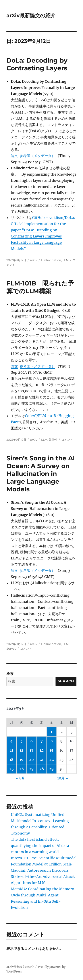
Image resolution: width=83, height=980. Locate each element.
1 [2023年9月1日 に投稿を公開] (51, 732)
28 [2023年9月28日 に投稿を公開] (42, 769)
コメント (67, 440)
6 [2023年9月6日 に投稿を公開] (32, 741)
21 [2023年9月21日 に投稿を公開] (41, 760)
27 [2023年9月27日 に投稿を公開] (31, 769)
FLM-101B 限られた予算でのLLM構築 (40, 287)
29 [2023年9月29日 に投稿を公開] (51, 769)
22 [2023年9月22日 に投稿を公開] (52, 760)
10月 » (63, 778)
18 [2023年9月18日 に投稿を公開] (11, 760)
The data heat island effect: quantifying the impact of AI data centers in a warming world (40, 846)
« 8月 (20, 778)
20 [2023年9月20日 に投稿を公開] (32, 760)
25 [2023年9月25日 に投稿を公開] (12, 769)
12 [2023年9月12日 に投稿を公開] (22, 750)
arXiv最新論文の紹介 (31, 15)
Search (66, 681)
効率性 (53, 440)
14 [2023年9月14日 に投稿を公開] (42, 750)
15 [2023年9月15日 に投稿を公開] (51, 750)
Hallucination (51, 260)
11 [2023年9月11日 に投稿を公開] (12, 750)
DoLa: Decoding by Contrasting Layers (37, 64)
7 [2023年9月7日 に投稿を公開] (42, 741)
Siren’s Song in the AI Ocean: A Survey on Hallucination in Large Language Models (41, 474)
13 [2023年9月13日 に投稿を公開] (31, 750)
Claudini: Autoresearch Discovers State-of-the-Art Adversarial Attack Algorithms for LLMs (43, 877)
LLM (66, 260)
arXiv (34, 260)
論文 (14, 156)
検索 (10, 674)
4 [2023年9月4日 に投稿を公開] (11, 741)
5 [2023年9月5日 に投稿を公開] (21, 741)
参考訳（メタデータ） (37, 156)
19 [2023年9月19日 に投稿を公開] (21, 760)
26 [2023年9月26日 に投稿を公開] (22, 769)
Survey (11, 649)
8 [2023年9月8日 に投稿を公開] (52, 741)
